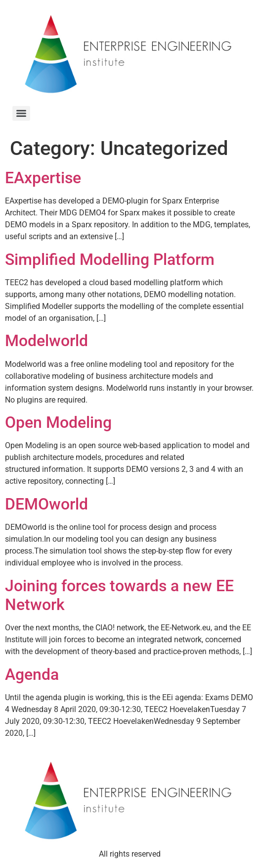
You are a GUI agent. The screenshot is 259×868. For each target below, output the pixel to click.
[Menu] (21, 113)
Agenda (32, 674)
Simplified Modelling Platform (110, 259)
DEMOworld (46, 504)
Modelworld (46, 341)
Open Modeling (58, 422)
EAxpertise (43, 178)
